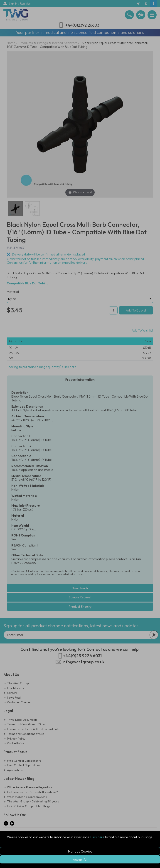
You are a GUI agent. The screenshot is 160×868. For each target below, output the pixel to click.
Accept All (80, 860)
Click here (97, 837)
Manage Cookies (80, 851)
